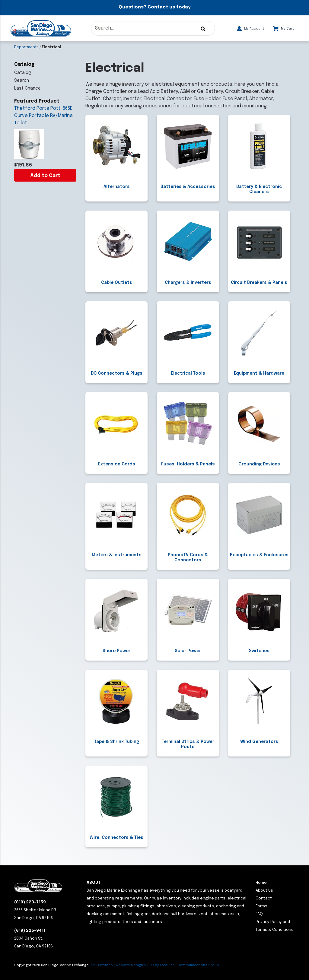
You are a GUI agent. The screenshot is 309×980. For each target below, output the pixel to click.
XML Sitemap (102, 965)
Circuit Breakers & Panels (259, 283)
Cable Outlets (117, 283)
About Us (264, 891)
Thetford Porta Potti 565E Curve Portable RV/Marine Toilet (43, 116)
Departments (26, 47)
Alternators (117, 187)
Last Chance (27, 88)
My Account (250, 29)
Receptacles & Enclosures (259, 555)
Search (22, 81)
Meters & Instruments (117, 555)
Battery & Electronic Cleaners (259, 189)
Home (261, 883)
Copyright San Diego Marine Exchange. (52, 965)
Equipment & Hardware (259, 373)
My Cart (284, 29)
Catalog (23, 73)
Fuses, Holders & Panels (188, 464)
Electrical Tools (188, 373)
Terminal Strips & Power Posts (188, 744)
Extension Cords (117, 464)
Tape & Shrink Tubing (117, 742)
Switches (259, 651)
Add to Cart (45, 176)
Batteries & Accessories (188, 187)
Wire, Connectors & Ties (116, 838)
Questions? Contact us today (154, 7)
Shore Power (116, 651)
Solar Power (188, 651)
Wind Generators (259, 742)
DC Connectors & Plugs (117, 373)
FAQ (259, 914)
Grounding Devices (259, 464)
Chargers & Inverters (188, 283)
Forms (261, 906)
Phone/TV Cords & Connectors (188, 558)
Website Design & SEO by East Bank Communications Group (167, 965)
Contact (264, 898)
